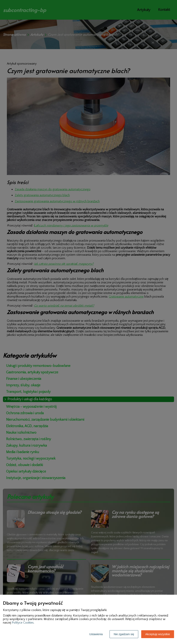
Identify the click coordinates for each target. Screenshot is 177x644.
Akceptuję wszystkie (158, 634)
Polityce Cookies (23, 623)
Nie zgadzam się (124, 634)
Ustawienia (96, 634)
